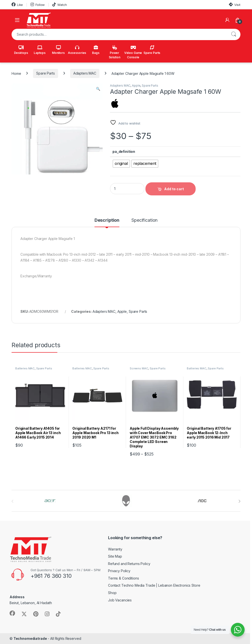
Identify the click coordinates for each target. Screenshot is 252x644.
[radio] (121, 164)
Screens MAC (139, 368)
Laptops (40, 50)
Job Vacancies (120, 600)
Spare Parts (152, 50)
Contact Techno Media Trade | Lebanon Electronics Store (154, 585)
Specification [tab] (144, 220)
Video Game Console (133, 52)
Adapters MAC (85, 73)
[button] (98, 89)
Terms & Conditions (123, 578)
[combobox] (119, 34)
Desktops (21, 50)
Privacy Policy (119, 571)
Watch (60, 5)
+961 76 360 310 (51, 576)
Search (234, 34)
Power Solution (115, 52)
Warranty (115, 549)
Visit (235, 5)
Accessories (77, 50)
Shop (112, 593)
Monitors (58, 50)
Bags (96, 50)
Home (16, 73)
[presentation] (239, 501)
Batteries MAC (25, 368)
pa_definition (124, 151)
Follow (38, 5)
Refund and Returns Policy (129, 564)
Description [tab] (107, 220)
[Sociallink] (12, 613)
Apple (136, 86)
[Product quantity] (127, 189)
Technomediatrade (30, 638)
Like (17, 5)
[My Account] (227, 20)
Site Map (115, 556)
